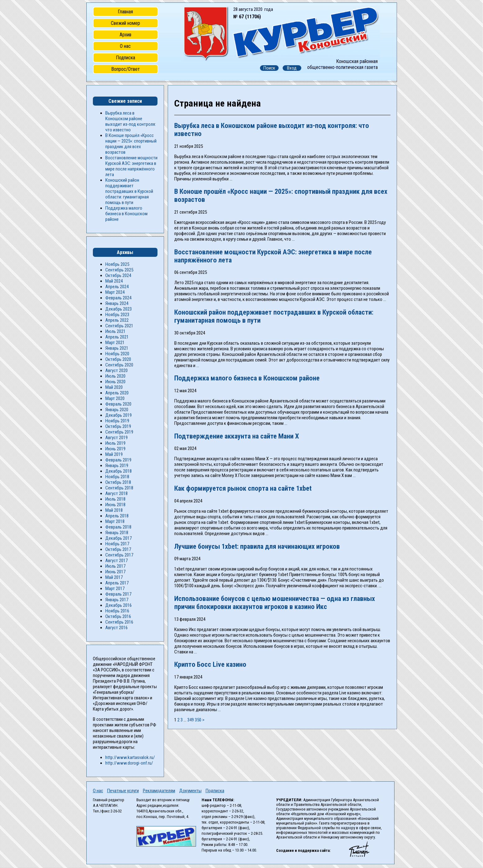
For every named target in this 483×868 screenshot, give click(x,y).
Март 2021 (115, 343)
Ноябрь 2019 (117, 421)
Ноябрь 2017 (117, 544)
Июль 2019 (115, 443)
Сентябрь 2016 (119, 622)
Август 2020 (116, 370)
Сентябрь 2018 (119, 488)
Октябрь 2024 (118, 275)
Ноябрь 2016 (117, 611)
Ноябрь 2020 (117, 354)
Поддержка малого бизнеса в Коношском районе (247, 378)
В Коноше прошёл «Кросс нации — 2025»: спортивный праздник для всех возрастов (131, 144)
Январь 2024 (117, 303)
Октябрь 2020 (118, 359)
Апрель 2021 (117, 337)
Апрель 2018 (117, 516)
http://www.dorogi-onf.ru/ (129, 763)
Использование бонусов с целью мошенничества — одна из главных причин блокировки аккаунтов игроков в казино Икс (275, 602)
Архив (125, 35)
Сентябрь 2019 (119, 432)
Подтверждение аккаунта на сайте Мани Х (237, 436)
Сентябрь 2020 (119, 365)
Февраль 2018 (118, 527)
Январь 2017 (117, 600)
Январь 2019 (117, 466)
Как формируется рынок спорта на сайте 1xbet (243, 488)
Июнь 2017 (115, 572)
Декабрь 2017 (118, 538)
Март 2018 (115, 521)
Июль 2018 (115, 499)
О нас (125, 46)
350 (198, 720)
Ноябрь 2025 (117, 264)
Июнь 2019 (115, 449)
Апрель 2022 (117, 320)
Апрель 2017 (117, 583)
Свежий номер (125, 23)
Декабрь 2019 (118, 415)
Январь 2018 (117, 533)
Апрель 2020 (117, 393)
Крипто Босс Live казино (210, 664)
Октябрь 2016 (118, 616)
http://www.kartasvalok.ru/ (130, 757)
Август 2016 (116, 628)
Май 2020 (114, 387)
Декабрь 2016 (118, 605)
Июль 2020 (115, 376)
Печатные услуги (123, 791)
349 (191, 720)
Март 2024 (115, 292)
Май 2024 (114, 281)
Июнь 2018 (115, 505)
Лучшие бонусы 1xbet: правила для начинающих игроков (257, 546)
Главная (125, 12)
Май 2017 (114, 577)
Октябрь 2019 (118, 426)
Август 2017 (116, 561)
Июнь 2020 (115, 382)
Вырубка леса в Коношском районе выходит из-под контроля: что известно (131, 121)
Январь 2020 (117, 410)
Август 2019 (116, 438)
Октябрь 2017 (118, 549)
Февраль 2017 (118, 594)
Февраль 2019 (118, 460)
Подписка (125, 58)
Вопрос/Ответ (125, 69)
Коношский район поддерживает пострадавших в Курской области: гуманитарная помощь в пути (129, 191)
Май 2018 (114, 510)
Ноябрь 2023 (117, 315)
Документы (190, 791)
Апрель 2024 (117, 287)
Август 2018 (116, 493)
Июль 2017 (115, 566)
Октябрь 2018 (118, 482)
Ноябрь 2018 (117, 477)
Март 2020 (115, 398)
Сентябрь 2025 (119, 270)
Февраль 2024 (118, 298)
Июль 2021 (115, 331)
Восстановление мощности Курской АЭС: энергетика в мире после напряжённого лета (131, 166)
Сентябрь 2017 (119, 555)
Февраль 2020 (118, 404)
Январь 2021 (117, 348)
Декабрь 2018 (118, 471)
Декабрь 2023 (118, 309)
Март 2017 (115, 589)
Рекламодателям (159, 791)
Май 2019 (114, 454)
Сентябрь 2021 (119, 326)
